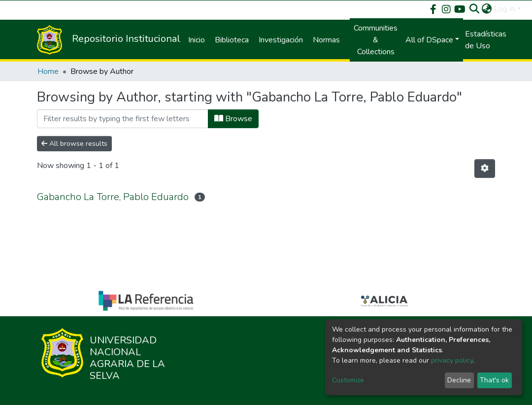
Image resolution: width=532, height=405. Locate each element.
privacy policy (452, 360)
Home (48, 71)
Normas (326, 40)
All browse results (74, 144)
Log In (505, 9)
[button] (487, 9)
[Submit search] (475, 9)
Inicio (197, 40)
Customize (348, 380)
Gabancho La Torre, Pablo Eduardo (113, 197)
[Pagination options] (485, 169)
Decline (459, 380)
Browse (233, 119)
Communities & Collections (376, 40)
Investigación (281, 40)
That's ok (494, 380)
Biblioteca (232, 40)
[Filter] (123, 119)
